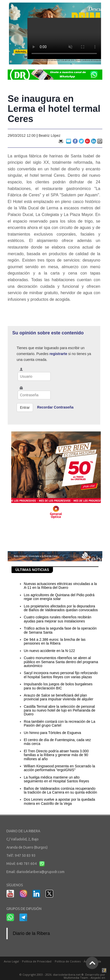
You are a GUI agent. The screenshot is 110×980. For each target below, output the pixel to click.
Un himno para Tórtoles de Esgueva (52, 733)
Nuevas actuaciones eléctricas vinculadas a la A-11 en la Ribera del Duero (60, 586)
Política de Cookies (68, 961)
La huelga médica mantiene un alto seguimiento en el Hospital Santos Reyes (56, 779)
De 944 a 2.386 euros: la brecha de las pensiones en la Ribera (55, 641)
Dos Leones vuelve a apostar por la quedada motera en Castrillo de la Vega (59, 801)
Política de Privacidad (37, 961)
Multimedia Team (76, 978)
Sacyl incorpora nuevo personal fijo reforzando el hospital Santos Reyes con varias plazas (61, 675)
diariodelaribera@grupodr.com (40, 872)
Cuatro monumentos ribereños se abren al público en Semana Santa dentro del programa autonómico (61, 662)
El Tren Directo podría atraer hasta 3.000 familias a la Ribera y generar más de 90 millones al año (56, 755)
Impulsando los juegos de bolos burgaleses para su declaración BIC (58, 686)
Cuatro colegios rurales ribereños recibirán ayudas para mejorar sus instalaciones (58, 619)
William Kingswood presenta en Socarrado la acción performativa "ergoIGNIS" (59, 768)
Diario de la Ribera (31, 933)
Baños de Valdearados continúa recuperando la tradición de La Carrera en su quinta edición (60, 790)
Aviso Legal (11, 961)
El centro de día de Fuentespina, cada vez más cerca (57, 742)
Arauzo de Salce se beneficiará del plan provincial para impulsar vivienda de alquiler (59, 697)
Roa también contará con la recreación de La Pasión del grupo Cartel (59, 723)
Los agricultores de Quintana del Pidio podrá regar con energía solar (59, 597)
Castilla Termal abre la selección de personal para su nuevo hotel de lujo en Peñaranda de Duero (59, 710)
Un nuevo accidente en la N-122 (49, 651)
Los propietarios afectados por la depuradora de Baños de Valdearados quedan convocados (61, 608)
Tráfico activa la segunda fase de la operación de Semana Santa (60, 630)
